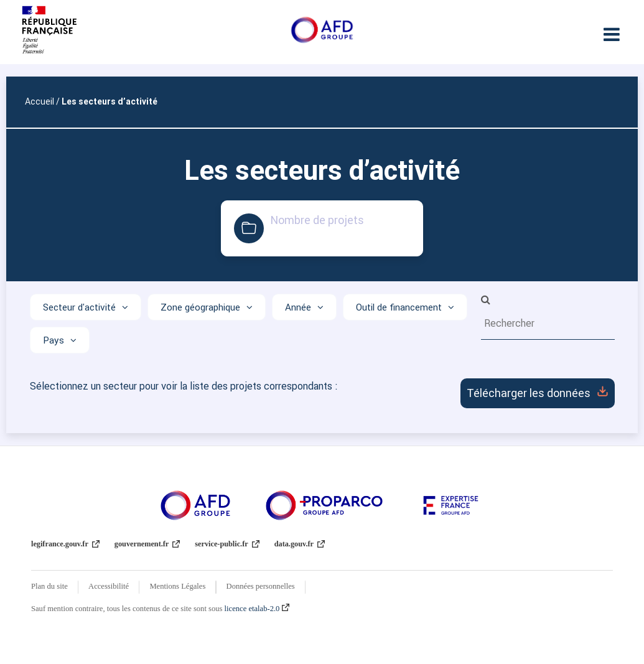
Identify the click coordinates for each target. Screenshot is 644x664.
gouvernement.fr (147, 544)
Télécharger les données (538, 393)
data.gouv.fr (300, 544)
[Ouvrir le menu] (611, 34)
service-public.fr (227, 544)
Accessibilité (109, 586)
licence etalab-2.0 (257, 609)
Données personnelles (261, 586)
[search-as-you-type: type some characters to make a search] (548, 323)
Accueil (40, 101)
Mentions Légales (177, 586)
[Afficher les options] (86, 307)
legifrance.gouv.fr (65, 544)
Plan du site (49, 586)
